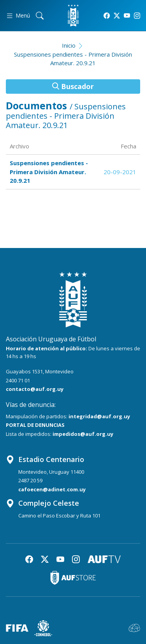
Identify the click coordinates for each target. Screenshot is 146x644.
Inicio (69, 45)
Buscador (73, 86)
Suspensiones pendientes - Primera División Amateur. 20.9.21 (73, 59)
